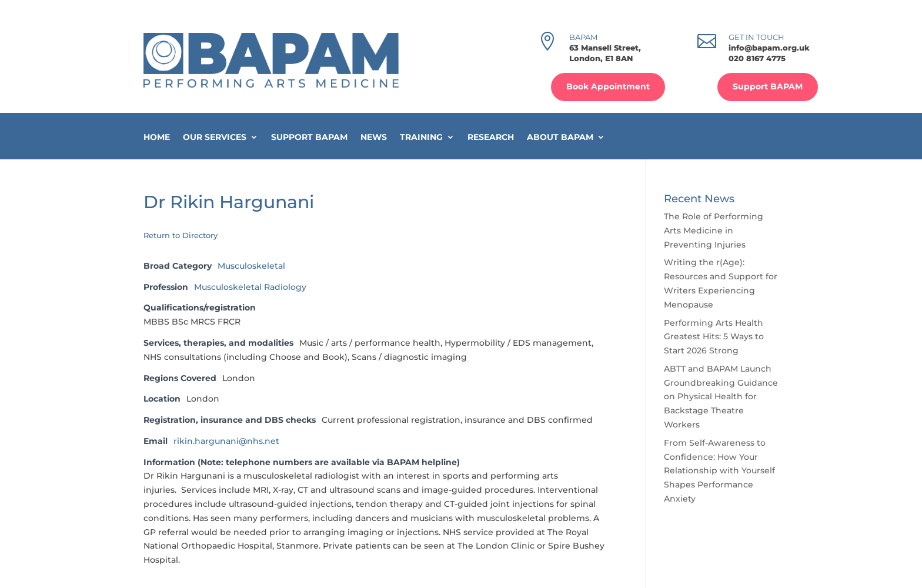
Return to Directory (181, 235)
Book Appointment (608, 86)
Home (157, 137)
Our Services (215, 137)
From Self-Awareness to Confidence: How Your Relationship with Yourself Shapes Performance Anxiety (719, 471)
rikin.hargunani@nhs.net (226, 441)
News (374, 137)
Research (491, 137)
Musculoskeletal (251, 266)
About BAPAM (560, 137)
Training (421, 137)
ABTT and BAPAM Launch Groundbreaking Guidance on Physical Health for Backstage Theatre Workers (721, 397)
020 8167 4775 (757, 58)
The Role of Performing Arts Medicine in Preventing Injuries (714, 230)
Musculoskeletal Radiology (250, 287)
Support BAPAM (768, 86)
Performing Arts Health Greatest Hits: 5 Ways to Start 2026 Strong (714, 337)
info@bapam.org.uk (769, 48)
